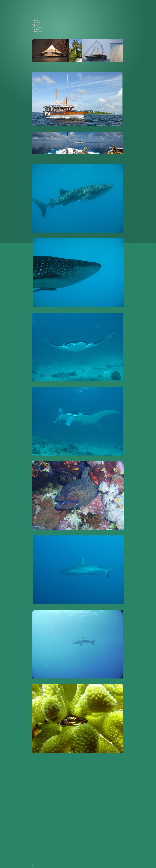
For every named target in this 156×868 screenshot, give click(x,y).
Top (33, 865)
